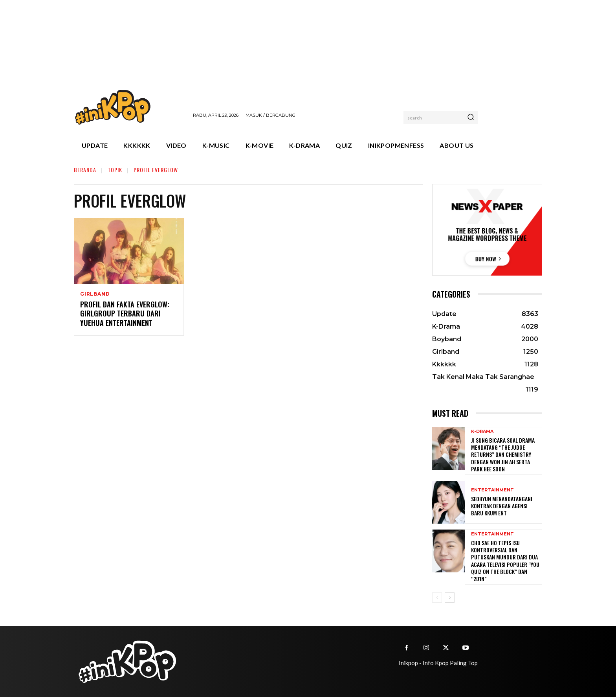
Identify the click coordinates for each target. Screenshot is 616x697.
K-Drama (482, 431)
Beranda (85, 170)
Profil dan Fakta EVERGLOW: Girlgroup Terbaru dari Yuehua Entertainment (125, 314)
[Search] (471, 118)
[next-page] (450, 598)
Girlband (95, 294)
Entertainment (492, 490)
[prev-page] (437, 598)
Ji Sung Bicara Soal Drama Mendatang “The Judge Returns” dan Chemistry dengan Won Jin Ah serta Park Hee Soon (503, 454)
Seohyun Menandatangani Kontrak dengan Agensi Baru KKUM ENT (502, 506)
